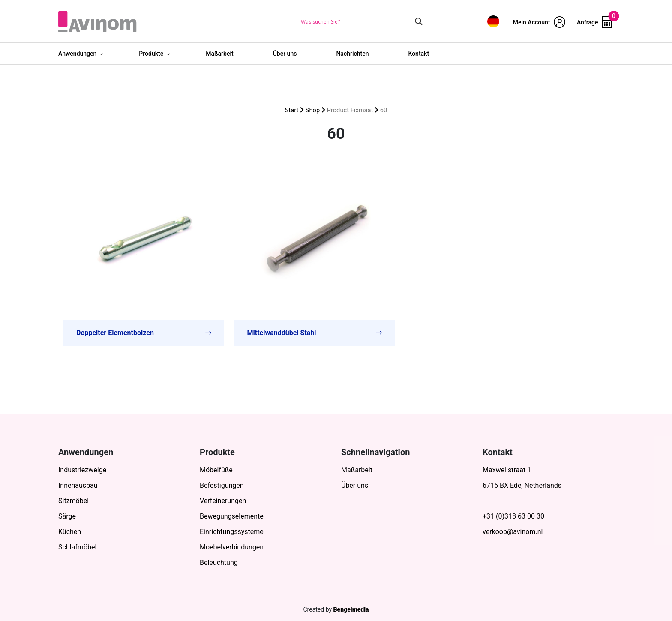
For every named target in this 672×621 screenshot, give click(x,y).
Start (292, 110)
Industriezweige (82, 470)
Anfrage (595, 22)
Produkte (151, 54)
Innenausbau (78, 485)
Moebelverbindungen (232, 547)
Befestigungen (222, 485)
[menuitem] (493, 21)
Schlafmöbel (77, 547)
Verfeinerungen (223, 501)
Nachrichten (352, 54)
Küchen (70, 532)
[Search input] (356, 21)
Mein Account (539, 22)
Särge (67, 516)
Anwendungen (77, 54)
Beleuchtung (219, 562)
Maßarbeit (220, 54)
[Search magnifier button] (419, 21)
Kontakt (419, 54)
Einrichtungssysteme (232, 532)
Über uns (285, 54)
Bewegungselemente (232, 516)
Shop (313, 110)
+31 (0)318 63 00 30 (513, 516)
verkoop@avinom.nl (513, 532)
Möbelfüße (216, 470)
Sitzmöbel (73, 501)
